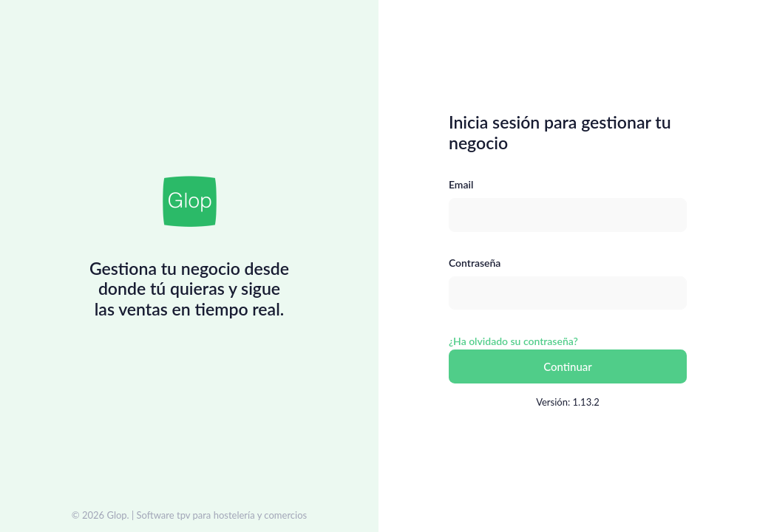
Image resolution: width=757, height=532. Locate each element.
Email (461, 184)
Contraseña (475, 263)
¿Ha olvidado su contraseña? (513, 341)
